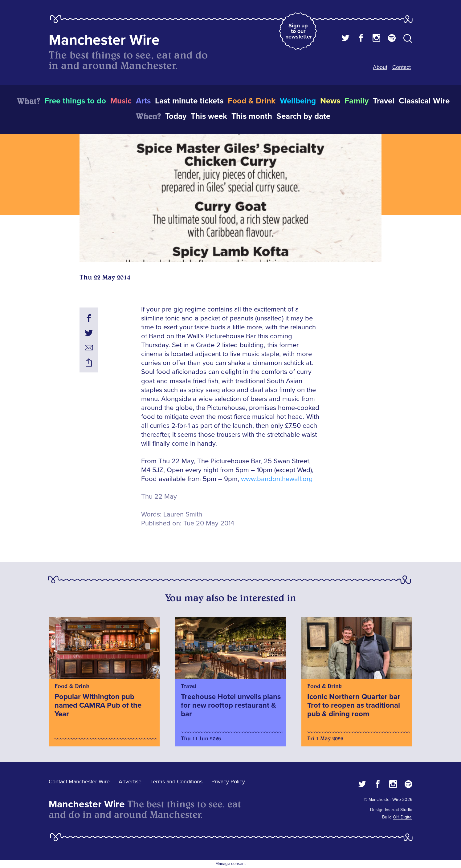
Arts (143, 101)
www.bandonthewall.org (277, 479)
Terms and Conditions (176, 782)
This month (252, 116)
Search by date (303, 116)
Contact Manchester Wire (79, 782)
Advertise (130, 782)
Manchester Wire (104, 40)
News (330, 101)
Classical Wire (424, 101)
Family (357, 101)
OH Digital (403, 817)
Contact (402, 67)
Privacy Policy (228, 782)
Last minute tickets (189, 101)
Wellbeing (298, 101)
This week (209, 116)
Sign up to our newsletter (299, 31)
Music (121, 101)
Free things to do (75, 101)
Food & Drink (252, 101)
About (380, 67)
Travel (384, 101)
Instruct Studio (399, 810)
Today (176, 116)
